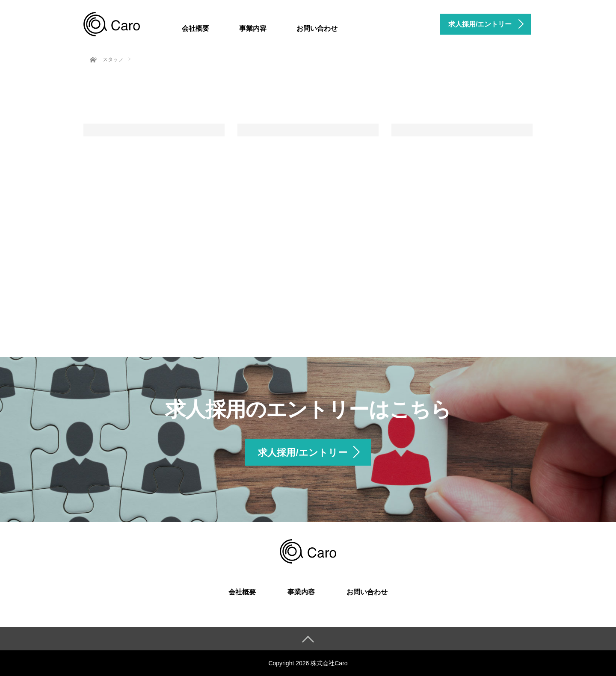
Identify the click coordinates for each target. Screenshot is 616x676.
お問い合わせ (317, 28)
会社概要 (195, 28)
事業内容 (253, 28)
